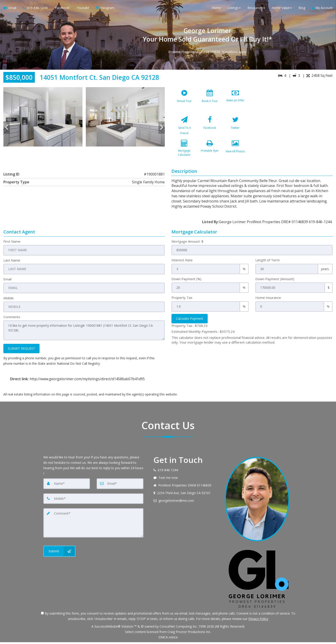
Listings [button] (234, 9)
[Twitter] (235, 127)
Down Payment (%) (186, 282)
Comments (12, 319)
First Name (12, 244)
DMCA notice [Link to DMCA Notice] (168, 639)
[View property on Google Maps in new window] (294, 121)
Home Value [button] (282, 9)
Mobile (9, 300)
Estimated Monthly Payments (203, 334)
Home (216, 9)
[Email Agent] (11, 9)
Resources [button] (256, 9)
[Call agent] (35, 9)
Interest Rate (182, 263)
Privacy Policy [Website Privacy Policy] (258, 621)
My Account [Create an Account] (322, 9)
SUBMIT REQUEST (21, 350)
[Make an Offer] (235, 101)
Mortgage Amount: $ (187, 244)
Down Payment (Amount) (275, 282)
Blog (302, 9)
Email (7, 282)
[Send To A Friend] (184, 127)
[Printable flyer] (210, 154)
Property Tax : (190, 328)
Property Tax (182, 300)
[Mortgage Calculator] (184, 154)
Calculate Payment (190, 321)
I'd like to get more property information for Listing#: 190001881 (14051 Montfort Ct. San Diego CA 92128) (84, 332)
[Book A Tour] (210, 101)
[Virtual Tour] (184, 101)
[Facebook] (210, 127)
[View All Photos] (235, 154)
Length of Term (267, 263)
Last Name (12, 263)
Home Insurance (268, 300)
